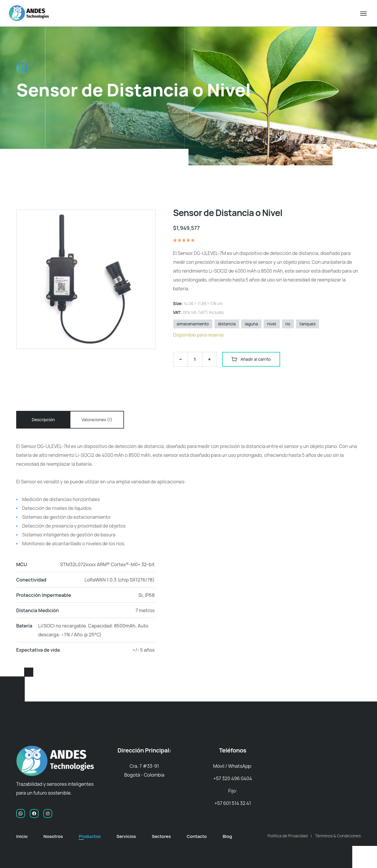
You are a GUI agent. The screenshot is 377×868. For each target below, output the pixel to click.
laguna (251, 324)
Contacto (197, 836)
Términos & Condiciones (338, 836)
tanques (308, 324)
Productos (90, 836)
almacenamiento (193, 324)
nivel (272, 324)
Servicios (126, 836)
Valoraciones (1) (97, 420)
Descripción (43, 420)
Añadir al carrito (256, 359)
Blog (227, 836)
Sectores (161, 836)
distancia (227, 324)
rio (288, 324)
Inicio (22, 836)
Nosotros (53, 836)
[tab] (43, 420)
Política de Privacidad (287, 836)
